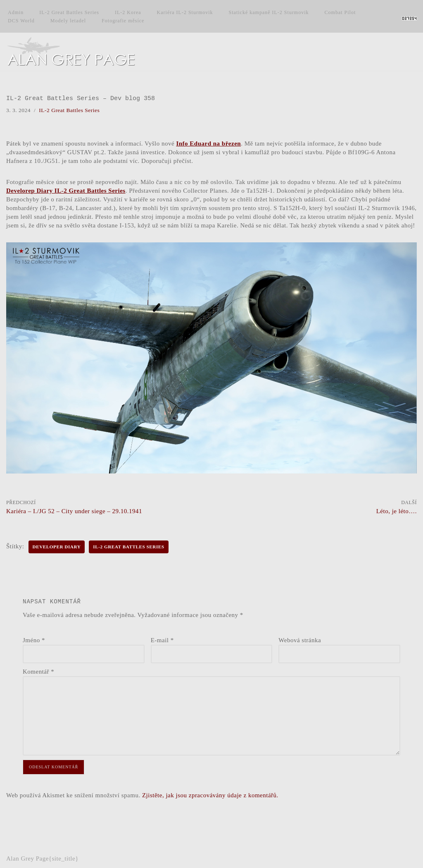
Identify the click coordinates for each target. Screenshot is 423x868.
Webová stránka (300, 640)
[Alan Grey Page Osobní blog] (78, 52)
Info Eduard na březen (208, 143)
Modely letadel (68, 21)
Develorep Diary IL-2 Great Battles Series (66, 191)
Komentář (38, 672)
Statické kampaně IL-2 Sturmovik (269, 12)
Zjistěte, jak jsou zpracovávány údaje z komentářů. (210, 795)
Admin (16, 12)
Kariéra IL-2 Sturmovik (185, 12)
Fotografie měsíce (123, 21)
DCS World (21, 21)
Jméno (34, 640)
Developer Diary (57, 547)
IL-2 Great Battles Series (69, 12)
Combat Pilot (340, 12)
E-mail (162, 640)
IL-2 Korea (128, 12)
